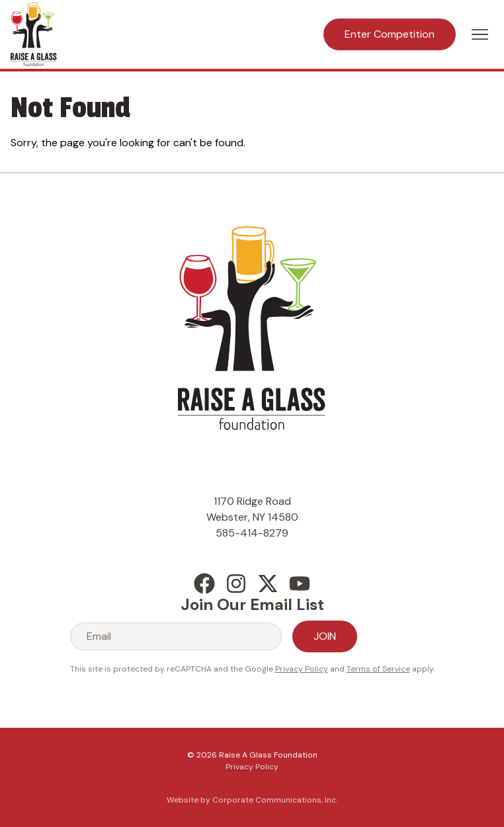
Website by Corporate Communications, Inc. (252, 800)
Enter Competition (390, 34)
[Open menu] (480, 34)
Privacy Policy (302, 669)
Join (325, 636)
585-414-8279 (252, 533)
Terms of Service (378, 669)
